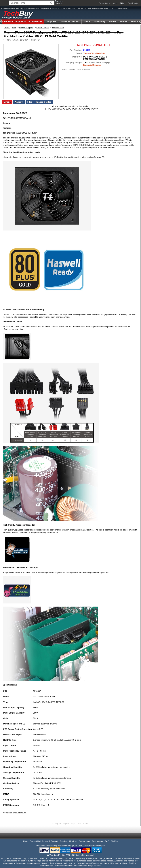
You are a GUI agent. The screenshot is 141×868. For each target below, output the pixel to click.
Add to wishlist (69, 69)
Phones (124, 21)
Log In (114, 3)
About (25, 841)
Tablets (87, 21)
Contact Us (35, 841)
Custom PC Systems (70, 21)
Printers (113, 21)
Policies (74, 841)
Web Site (101, 53)
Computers (51, 21)
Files (30, 102)
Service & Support (50, 841)
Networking (100, 21)
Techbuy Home (23, 21)
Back (14, 28)
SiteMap (115, 841)
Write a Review (83, 69)
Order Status (104, 3)
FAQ (107, 841)
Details (7, 102)
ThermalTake (58, 28)
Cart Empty (133, 3)
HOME (7, 28)
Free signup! (98, 841)
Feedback (64, 841)
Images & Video (44, 102)
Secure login (85, 841)
